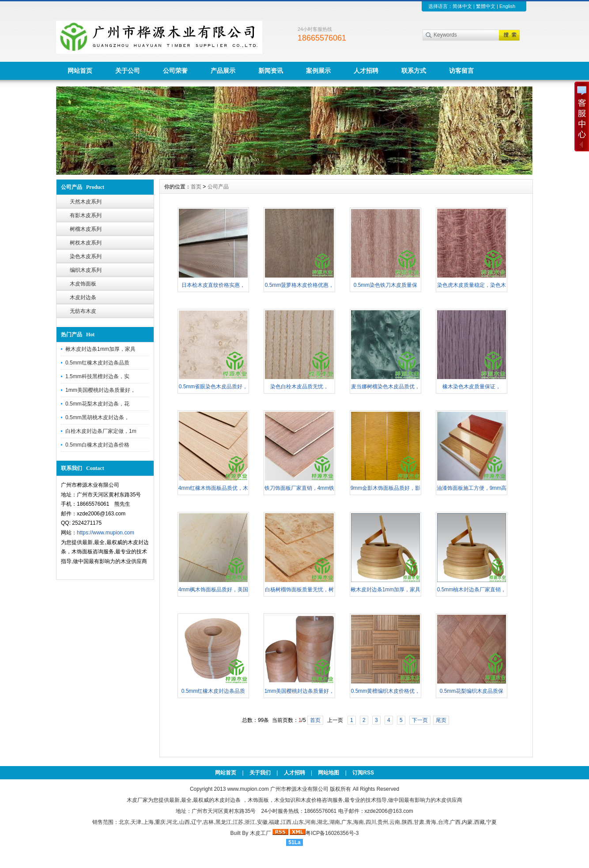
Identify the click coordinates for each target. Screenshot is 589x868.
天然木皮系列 (86, 202)
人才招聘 (366, 71)
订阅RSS (363, 773)
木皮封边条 (83, 297)
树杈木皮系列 (86, 243)
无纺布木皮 (83, 311)
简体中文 (462, 6)
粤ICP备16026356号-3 (332, 833)
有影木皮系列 (86, 215)
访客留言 (461, 71)
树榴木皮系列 (86, 229)
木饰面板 (258, 800)
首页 (196, 187)
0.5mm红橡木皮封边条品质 (97, 363)
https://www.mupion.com (106, 533)
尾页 (441, 720)
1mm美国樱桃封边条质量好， (100, 390)
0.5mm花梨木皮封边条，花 (97, 404)
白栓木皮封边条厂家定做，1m (101, 431)
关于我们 (260, 773)
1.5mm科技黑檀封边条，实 (97, 376)
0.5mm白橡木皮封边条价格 (97, 445)
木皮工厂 (261, 833)
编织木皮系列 (86, 270)
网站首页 (80, 71)
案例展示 (318, 71)
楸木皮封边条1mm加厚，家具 (100, 349)
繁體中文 (486, 6)
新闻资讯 (271, 71)
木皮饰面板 (83, 284)
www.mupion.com (248, 789)
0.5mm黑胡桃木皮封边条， (97, 417)
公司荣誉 (175, 71)
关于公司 (128, 71)
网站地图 (328, 773)
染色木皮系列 (86, 256)
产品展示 (223, 71)
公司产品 (218, 187)
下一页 (420, 720)
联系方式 (414, 71)
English (507, 6)
